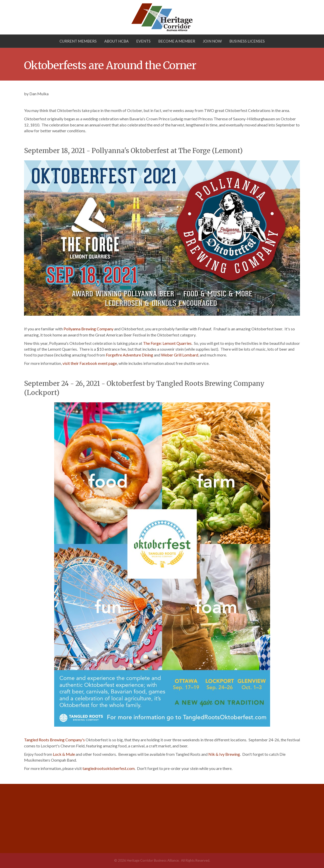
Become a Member (177, 41)
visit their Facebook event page (90, 363)
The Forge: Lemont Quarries (167, 343)
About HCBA (116, 41)
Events (143, 41)
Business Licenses (247, 41)
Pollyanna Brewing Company (88, 329)
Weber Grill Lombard (180, 355)
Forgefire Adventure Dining (129, 355)
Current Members (78, 41)
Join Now (212, 41)
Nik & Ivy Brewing (224, 754)
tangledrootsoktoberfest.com (109, 768)
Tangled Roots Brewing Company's (54, 740)
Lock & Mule (64, 754)
